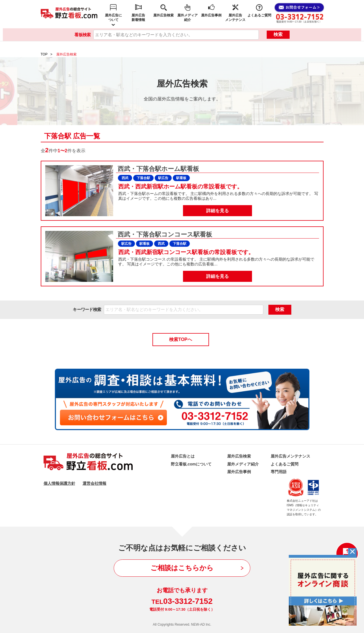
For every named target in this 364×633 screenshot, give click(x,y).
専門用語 (279, 472)
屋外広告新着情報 (138, 18)
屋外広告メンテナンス (235, 18)
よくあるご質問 (259, 15)
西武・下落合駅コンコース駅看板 (164, 234)
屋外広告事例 (211, 15)
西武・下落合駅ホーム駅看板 (158, 169)
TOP (44, 54)
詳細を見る (217, 211)
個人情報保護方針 (59, 483)
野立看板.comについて (191, 464)
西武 (125, 178)
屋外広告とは (183, 456)
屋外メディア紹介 (188, 18)
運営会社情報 (94, 483)
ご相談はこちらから (182, 568)
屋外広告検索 (163, 15)
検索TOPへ (181, 339)
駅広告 (163, 178)
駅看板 (181, 178)
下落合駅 (143, 178)
